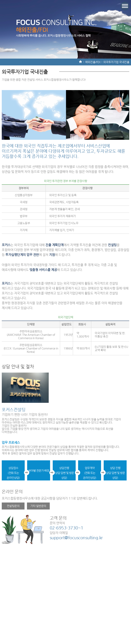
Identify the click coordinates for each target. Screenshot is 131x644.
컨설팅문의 (13, 506)
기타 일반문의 (38, 506)
